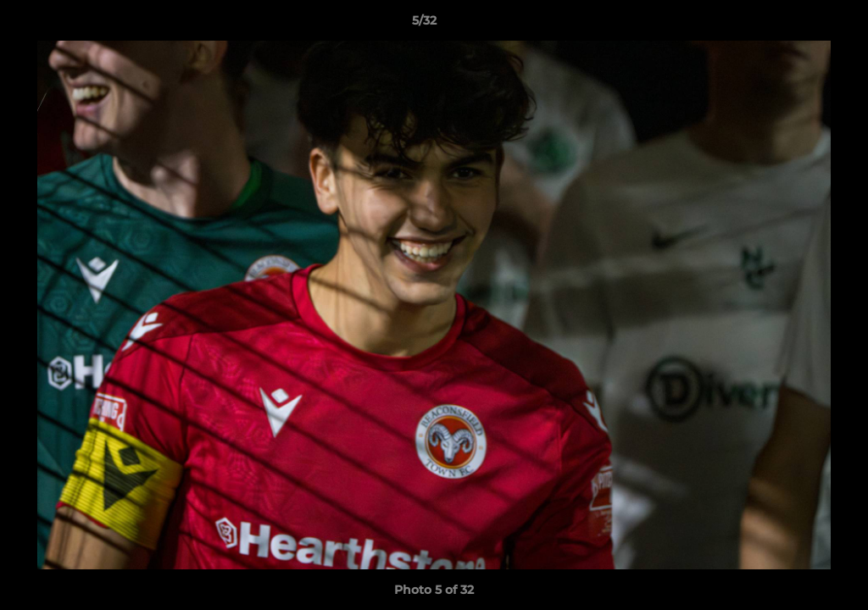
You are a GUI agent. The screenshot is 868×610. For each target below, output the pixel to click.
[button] (797, 25)
